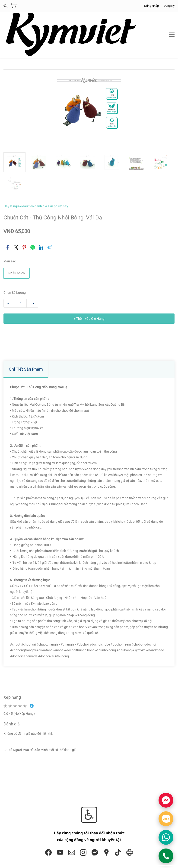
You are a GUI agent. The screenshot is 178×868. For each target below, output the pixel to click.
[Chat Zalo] (166, 819)
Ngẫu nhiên (17, 240)
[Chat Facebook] (166, 800)
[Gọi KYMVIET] (166, 856)
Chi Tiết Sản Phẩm (26, 336)
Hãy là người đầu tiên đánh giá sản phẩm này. (36, 173)
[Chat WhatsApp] (166, 837)
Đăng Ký (169, 6)
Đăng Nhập (151, 6)
